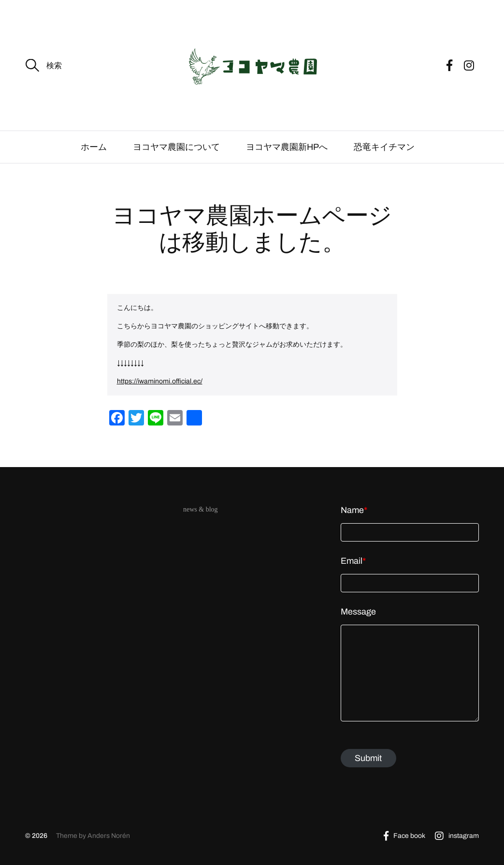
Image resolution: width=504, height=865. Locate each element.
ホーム (94, 147)
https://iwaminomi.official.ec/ (160, 381)
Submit (368, 758)
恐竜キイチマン (389, 147)
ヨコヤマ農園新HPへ (287, 147)
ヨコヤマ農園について (176, 147)
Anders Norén (109, 836)
